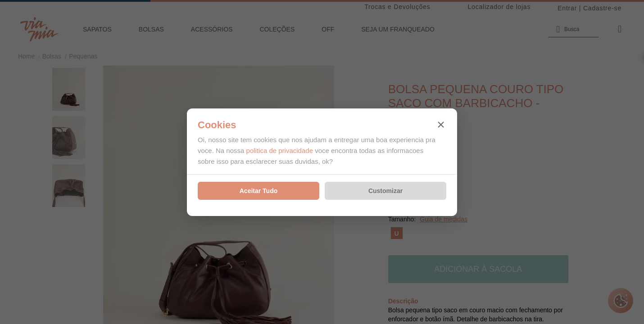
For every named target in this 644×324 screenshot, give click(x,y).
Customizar (385, 191)
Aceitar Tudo (259, 191)
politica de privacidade (280, 151)
